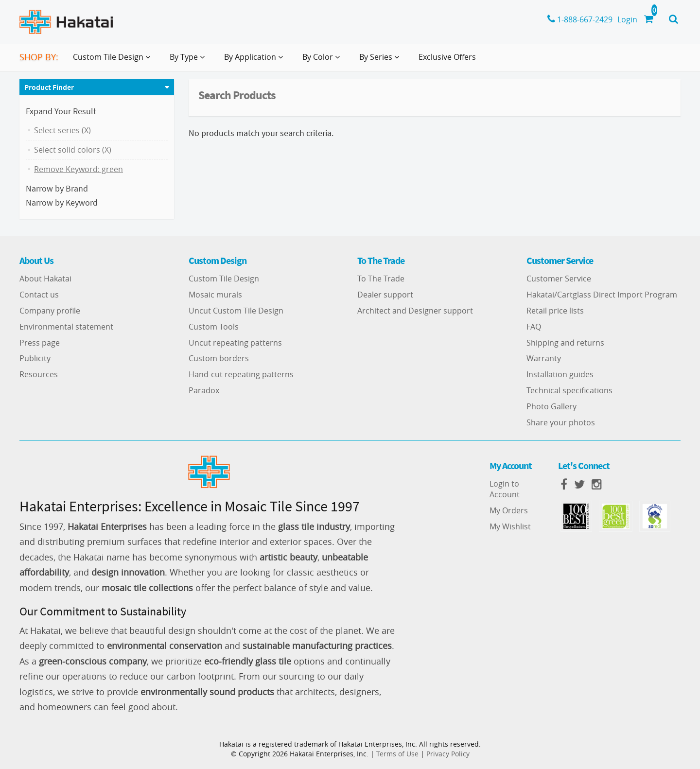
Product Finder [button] (49, 87)
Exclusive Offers (447, 57)
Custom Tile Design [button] (114, 61)
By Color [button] (323, 61)
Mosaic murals (215, 295)
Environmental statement (66, 327)
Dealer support (385, 295)
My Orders (509, 510)
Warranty (544, 358)
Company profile (50, 311)
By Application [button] (255, 61)
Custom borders (219, 358)
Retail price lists (555, 311)
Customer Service (559, 279)
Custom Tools (214, 327)
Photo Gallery (551, 406)
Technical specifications (569, 390)
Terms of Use (397, 754)
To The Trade (381, 279)
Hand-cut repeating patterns (241, 374)
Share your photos (561, 422)
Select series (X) (62, 130)
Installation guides (560, 374)
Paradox (204, 390)
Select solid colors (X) (73, 150)
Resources (39, 374)
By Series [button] (381, 61)
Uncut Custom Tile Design (236, 311)
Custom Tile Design (224, 279)
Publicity (35, 358)
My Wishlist (510, 526)
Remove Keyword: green (79, 169)
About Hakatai (45, 279)
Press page (40, 343)
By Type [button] (189, 61)
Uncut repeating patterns (235, 343)
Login (627, 19)
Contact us (39, 295)
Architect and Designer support (415, 311)
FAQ (534, 327)
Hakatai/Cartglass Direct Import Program (602, 295)
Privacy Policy (448, 754)
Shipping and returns (565, 343)
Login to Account (505, 489)
